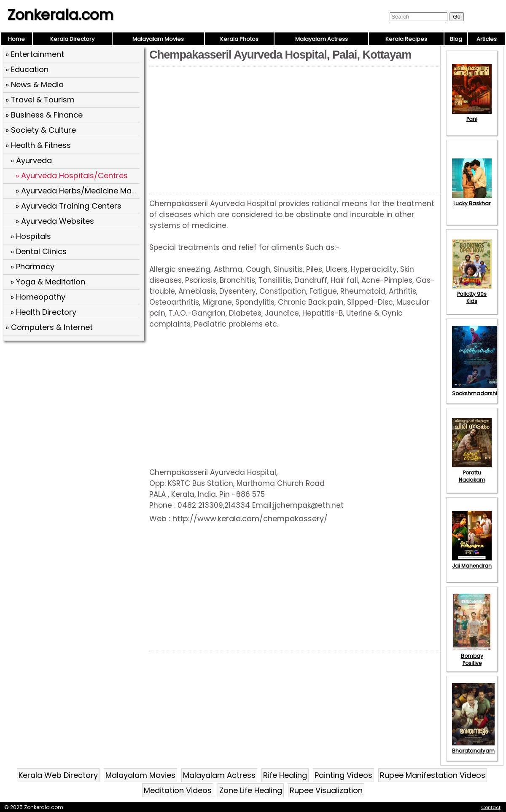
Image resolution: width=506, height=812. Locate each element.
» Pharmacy (32, 267)
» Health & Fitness (38, 145)
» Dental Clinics (39, 251)
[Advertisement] (75, 405)
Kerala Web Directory (58, 775)
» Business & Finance (44, 115)
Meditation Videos (178, 790)
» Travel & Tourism (40, 100)
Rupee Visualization (326, 790)
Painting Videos (343, 775)
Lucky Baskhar (472, 200)
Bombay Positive (472, 656)
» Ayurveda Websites (55, 221)
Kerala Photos (239, 39)
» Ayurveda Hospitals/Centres (72, 176)
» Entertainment (35, 54)
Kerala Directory (72, 39)
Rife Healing (285, 775)
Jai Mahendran (472, 562)
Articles (487, 39)
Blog (456, 39)
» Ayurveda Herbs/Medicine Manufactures (94, 191)
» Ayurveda (31, 160)
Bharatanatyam (473, 747)
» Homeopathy (38, 297)
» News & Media (35, 84)
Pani (472, 115)
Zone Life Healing (251, 790)
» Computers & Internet (49, 327)
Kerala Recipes (406, 39)
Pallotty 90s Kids (472, 294)
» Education (27, 69)
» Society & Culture (41, 130)
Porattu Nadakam (472, 473)
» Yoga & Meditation (48, 282)
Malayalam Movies (158, 39)
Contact (491, 807)
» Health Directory (43, 312)
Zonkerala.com (60, 15)
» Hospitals (31, 236)
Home (16, 39)
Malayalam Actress (322, 39)
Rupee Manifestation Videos (433, 775)
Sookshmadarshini (477, 390)
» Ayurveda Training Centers (69, 206)
